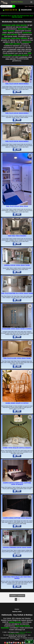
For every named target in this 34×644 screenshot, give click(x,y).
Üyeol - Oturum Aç (29, 6)
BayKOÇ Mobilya (17, 2)
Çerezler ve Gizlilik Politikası (17, 634)
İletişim (29, 632)
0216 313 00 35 (10, 10)
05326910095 (25, 10)
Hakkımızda (23, 632)
